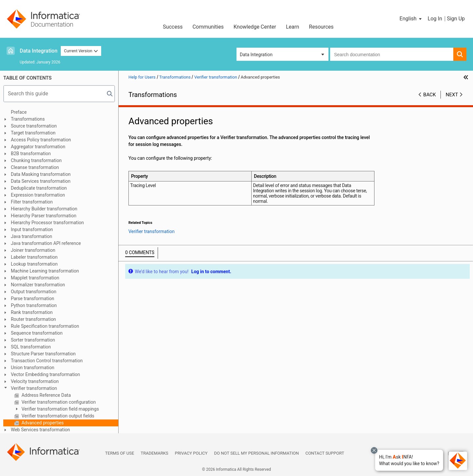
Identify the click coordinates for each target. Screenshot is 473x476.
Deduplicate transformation (39, 188)
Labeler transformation (34, 257)
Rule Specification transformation (45, 326)
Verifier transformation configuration (58, 402)
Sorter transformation (33, 340)
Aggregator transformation (38, 147)
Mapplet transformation (35, 278)
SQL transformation (31, 347)
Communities (208, 27)
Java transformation (32, 236)
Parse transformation (33, 298)
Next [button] (452, 95)
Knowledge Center (255, 27)
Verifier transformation (34, 388)
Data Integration (39, 51)
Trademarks (154, 453)
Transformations (28, 119)
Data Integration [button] (256, 55)
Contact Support (325, 453)
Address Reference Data (46, 395)
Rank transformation (32, 312)
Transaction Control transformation (47, 361)
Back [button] (430, 95)
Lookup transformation (34, 264)
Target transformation (33, 133)
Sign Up (456, 19)
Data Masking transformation (41, 174)
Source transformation (34, 126)
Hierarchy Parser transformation (44, 216)
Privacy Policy (191, 453)
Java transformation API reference (46, 243)
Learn (293, 27)
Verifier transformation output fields (57, 416)
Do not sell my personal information (257, 453)
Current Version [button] (81, 51)
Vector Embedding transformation (45, 374)
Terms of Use (120, 453)
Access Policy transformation (41, 140)
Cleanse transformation (35, 167)
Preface (19, 112)
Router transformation (33, 319)
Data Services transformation (41, 181)
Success (173, 27)
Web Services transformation (40, 430)
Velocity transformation (35, 381)
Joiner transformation (33, 250)
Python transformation (34, 305)
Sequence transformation (37, 333)
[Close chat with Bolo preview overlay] (374, 450)
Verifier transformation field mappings (60, 409)
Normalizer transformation (38, 285)
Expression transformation (38, 195)
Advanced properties (42, 423)
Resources (321, 27)
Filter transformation (32, 202)
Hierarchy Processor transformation (47, 223)
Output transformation (34, 292)
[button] (409, 460)
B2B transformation (31, 154)
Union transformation (33, 368)
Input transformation (32, 229)
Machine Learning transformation (45, 271)
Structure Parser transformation (43, 354)
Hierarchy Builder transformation (44, 209)
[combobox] (392, 54)
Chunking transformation (36, 160)
